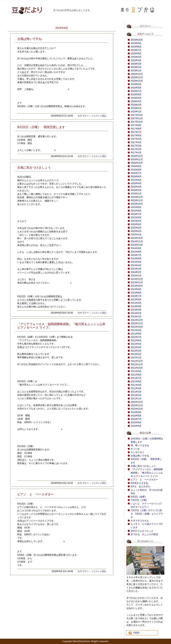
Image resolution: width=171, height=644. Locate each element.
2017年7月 (136, 132)
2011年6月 (136, 382)
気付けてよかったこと (142, 531)
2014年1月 (136, 276)
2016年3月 (136, 187)
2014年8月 (136, 252)
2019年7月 (136, 50)
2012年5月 (136, 344)
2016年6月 (136, 177)
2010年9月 (136, 412)
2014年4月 (136, 265)
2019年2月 (136, 67)
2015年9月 (136, 207)
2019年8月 (136, 47)
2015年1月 (136, 235)
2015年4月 (136, 224)
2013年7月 (136, 296)
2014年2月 (136, 272)
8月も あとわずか (141, 486)
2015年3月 (136, 228)
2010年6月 (136, 423)
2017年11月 (137, 118)
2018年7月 (136, 91)
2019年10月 (137, 40)
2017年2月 (136, 149)
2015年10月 (137, 204)
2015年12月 (137, 197)
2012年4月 (136, 347)
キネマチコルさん (140, 521)
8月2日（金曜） (139, 497)
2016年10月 (137, 163)
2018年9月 (136, 84)
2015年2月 (136, 231)
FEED (136, 633)
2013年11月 (137, 282)
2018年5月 (136, 98)
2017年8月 (136, 129)
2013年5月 (136, 303)
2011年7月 (136, 378)
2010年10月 (137, 409)
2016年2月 (136, 190)
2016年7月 (136, 173)
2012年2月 (136, 354)
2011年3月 (136, 392)
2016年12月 (137, 156)
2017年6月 (136, 136)
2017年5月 (136, 139)
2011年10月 (137, 368)
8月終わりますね (139, 483)
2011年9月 (136, 371)
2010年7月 (136, 419)
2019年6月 (136, 54)
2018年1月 (136, 112)
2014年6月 (136, 259)
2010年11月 (137, 405)
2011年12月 (137, 361)
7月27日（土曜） (139, 500)
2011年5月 (136, 385)
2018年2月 (136, 108)
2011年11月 (137, 364)
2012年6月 (136, 341)
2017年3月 (136, 146)
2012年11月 (137, 323)
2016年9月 (136, 166)
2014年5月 (136, 262)
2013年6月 (136, 300)
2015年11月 (137, 200)
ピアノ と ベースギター (144, 480)
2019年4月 (136, 60)
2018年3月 (136, 105)
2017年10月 (137, 122)
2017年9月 (136, 125)
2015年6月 (136, 218)
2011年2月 (136, 395)
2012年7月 (136, 337)
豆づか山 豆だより (22, 9)
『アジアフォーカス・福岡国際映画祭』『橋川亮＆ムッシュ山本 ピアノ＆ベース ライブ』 (147, 473)
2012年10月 (137, 327)
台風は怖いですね (140, 456)
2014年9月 (136, 248)
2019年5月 (136, 57)
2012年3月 (136, 351)
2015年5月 (136, 221)
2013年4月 (136, 306)
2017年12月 (137, 115)
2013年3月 (136, 310)
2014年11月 (137, 241)
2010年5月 (136, 426)
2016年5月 (136, 180)
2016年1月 (136, 194)
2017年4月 (136, 142)
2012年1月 (136, 358)
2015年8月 (136, 211)
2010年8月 (136, 416)
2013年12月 (137, 279)
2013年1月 (136, 317)
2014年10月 (137, 245)
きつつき (135, 449)
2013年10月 (137, 286)
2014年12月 (137, 238)
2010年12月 (137, 402)
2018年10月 (137, 81)
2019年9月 (136, 43)
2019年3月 (136, 64)
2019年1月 (136, 71)
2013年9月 (136, 289)
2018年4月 (136, 101)
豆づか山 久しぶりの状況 (144, 534)
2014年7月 (136, 255)
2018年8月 (136, 88)
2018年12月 (137, 74)
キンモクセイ (138, 452)
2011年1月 (136, 399)
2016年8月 (136, 170)
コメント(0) (99, 116)
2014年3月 (136, 269)
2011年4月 (136, 388)
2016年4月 (136, 183)
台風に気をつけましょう (143, 466)
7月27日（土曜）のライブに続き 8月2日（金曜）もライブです (147, 514)
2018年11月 (137, 77)
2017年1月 (136, 153)
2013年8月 (136, 293)
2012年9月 (136, 330)
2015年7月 (136, 214)
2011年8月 (136, 375)
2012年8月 (136, 334)
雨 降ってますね (140, 445)
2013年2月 (136, 313)
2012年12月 (137, 320)
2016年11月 (137, 159)
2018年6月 (136, 95)
